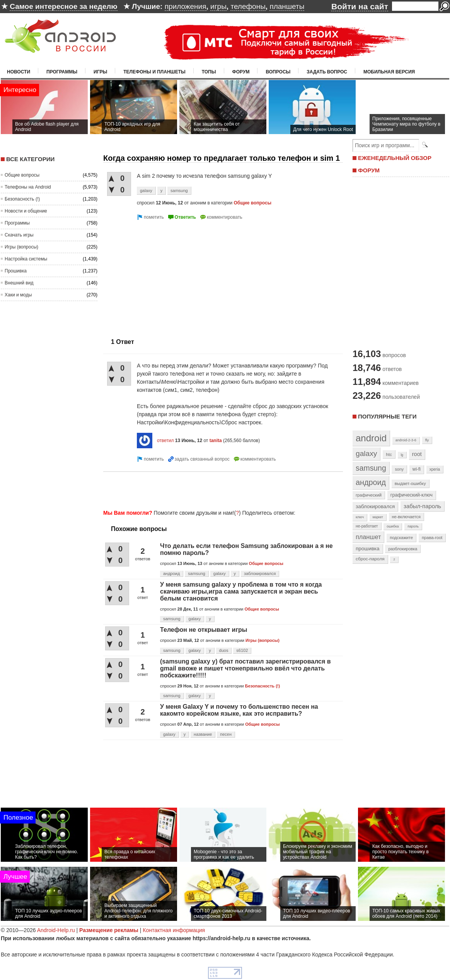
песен (226, 734)
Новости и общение (26, 211)
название (203, 734)
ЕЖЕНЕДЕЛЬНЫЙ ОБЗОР (395, 158)
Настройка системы (26, 259)
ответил (165, 441)
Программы (62, 72)
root (417, 454)
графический (369, 495)
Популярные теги (387, 416)
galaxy (146, 191)
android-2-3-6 (406, 440)
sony (399, 469)
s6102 (242, 650)
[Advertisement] (168, 276)
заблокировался (260, 573)
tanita (216, 441)
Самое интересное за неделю (63, 6)
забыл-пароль (422, 506)
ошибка (393, 526)
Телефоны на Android (28, 187)
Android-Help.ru (56, 930)
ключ (360, 517)
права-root (432, 538)
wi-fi (417, 469)
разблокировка (403, 549)
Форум (241, 72)
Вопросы (278, 72)
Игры (100, 72)
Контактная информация (174, 930)
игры (218, 6)
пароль (413, 526)
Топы (209, 72)
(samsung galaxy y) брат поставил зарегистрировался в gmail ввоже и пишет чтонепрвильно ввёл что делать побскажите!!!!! (245, 668)
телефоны (248, 6)
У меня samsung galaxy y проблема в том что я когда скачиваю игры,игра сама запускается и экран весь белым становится (241, 591)
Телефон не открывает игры (204, 630)
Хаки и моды (18, 295)
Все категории (30, 159)
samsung (179, 191)
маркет (378, 517)
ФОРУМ (369, 170)
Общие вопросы (22, 175)
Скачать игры (19, 235)
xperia (435, 469)
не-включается (406, 517)
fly (427, 440)
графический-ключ (412, 495)
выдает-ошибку (410, 483)
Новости (19, 72)
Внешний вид (19, 283)
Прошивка (16, 271)
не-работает (367, 526)
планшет (368, 537)
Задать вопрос (327, 72)
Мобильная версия (389, 72)
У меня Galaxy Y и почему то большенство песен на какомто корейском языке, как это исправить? (239, 710)
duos (224, 650)
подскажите (401, 538)
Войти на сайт (360, 6)
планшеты (287, 6)
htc (389, 454)
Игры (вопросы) (21, 247)
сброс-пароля (370, 559)
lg (402, 455)
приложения (186, 6)
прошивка (368, 549)
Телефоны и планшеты (154, 72)
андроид (171, 573)
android (371, 438)
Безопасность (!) (22, 199)
